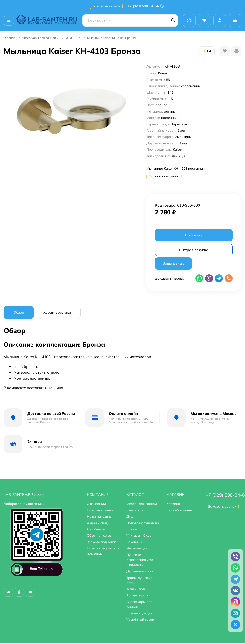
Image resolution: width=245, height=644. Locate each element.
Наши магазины (100, 516)
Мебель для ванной (142, 504)
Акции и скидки (99, 523)
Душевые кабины (140, 571)
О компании (96, 504)
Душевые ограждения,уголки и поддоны (142, 560)
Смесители (135, 510)
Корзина (173, 504)
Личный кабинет (179, 510)
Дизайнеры (96, 529)
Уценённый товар (140, 619)
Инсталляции (137, 548)
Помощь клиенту (100, 510)
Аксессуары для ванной (39, 38)
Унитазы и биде (139, 535)
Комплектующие (139, 613)
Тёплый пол (136, 589)
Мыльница (73, 38)
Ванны (132, 529)
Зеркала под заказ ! (102, 542)
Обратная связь (99, 535)
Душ (130, 516)
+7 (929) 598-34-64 (146, 6)
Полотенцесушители (143, 523)
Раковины (134, 542)
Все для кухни (137, 595)
